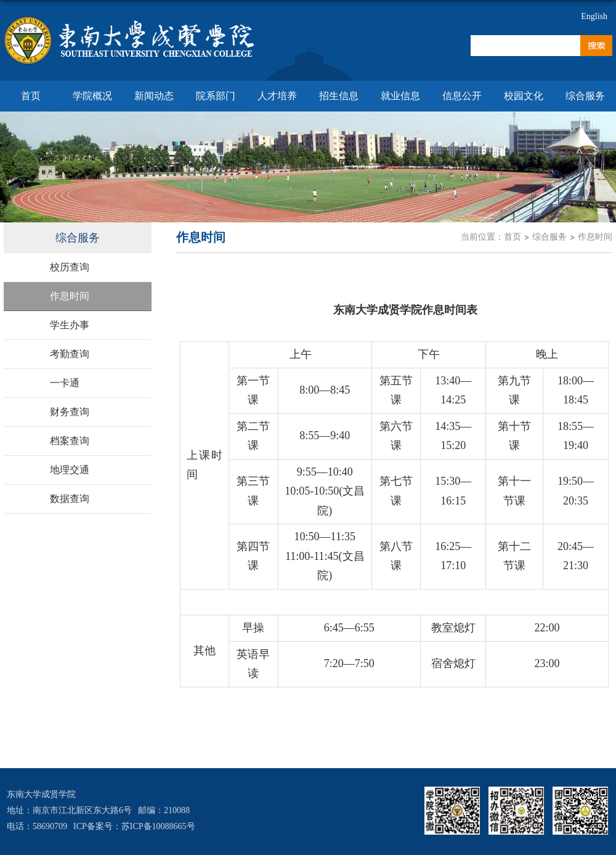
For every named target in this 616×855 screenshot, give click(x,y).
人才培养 (277, 96)
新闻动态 (154, 96)
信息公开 (462, 96)
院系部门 (216, 96)
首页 (31, 96)
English (594, 16)
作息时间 (595, 237)
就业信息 (400, 96)
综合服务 (585, 96)
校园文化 (524, 96)
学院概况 (92, 96)
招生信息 (339, 96)
